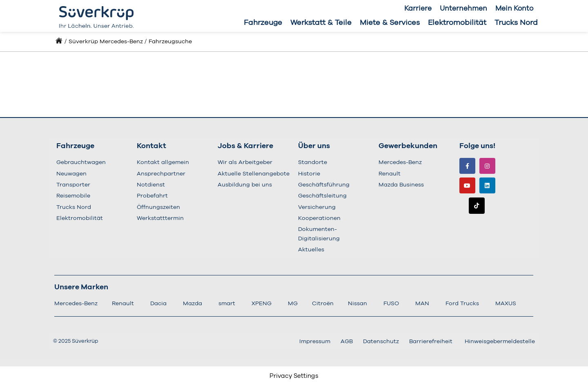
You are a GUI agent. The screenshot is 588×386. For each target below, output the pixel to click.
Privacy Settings (294, 376)
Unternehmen (463, 8)
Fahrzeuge (263, 23)
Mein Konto (514, 8)
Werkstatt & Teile (321, 23)
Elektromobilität (457, 23)
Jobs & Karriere (245, 146)
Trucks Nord (516, 23)
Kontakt (151, 146)
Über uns (314, 146)
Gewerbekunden (408, 146)
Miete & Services (390, 23)
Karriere (418, 8)
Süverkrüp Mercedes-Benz (106, 42)
